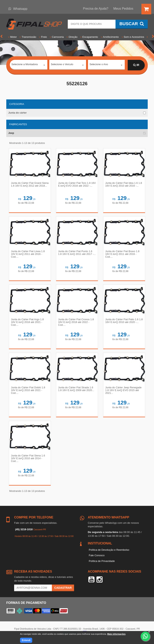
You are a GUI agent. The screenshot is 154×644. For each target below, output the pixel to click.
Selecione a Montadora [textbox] (25, 65)
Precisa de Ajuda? (96, 9)
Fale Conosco (97, 559)
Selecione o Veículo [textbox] (62, 65)
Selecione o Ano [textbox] (99, 65)
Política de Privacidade (102, 565)
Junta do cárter (17, 113)
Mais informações (116, 634)
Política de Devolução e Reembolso (109, 553)
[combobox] (29, 65)
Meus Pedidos (123, 9)
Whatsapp (18, 9)
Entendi (26, 640)
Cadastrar (63, 591)
